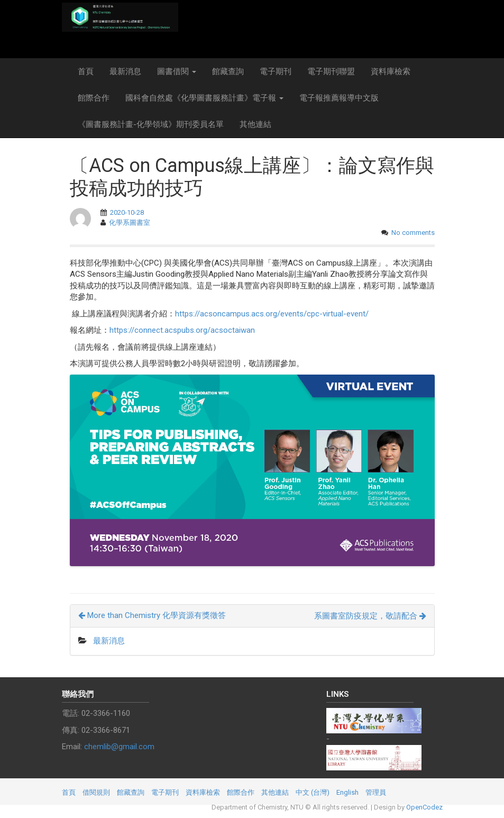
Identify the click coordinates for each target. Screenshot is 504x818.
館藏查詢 (228, 71)
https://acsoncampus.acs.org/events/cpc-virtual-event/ (272, 314)
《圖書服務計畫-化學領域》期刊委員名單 (151, 124)
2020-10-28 (127, 212)
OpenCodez (424, 807)
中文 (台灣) (313, 792)
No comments (413, 233)
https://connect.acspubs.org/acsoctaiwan (182, 330)
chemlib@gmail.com (119, 747)
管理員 (376, 792)
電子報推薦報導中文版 (339, 98)
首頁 (86, 71)
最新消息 (125, 71)
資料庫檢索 (391, 71)
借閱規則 (96, 792)
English (347, 792)
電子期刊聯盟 (331, 71)
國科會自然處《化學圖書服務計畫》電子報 (204, 98)
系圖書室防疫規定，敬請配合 (370, 616)
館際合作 (94, 98)
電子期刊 (276, 71)
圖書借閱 (177, 71)
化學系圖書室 (130, 222)
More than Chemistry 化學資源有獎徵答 (152, 615)
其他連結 (255, 124)
